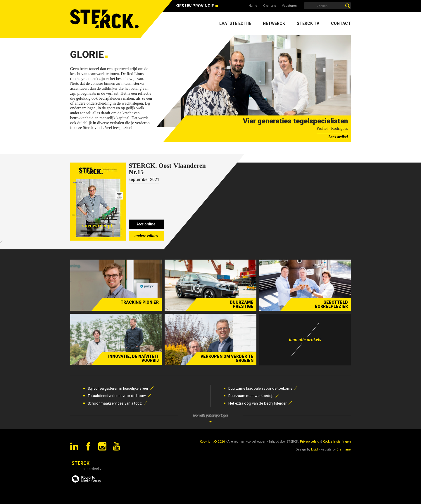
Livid (314, 449)
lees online (146, 224)
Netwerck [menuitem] (274, 23)
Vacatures (289, 6)
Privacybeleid (310, 442)
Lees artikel (338, 137)
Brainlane (344, 449)
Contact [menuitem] (341, 23)
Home (253, 6)
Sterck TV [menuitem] (308, 23)
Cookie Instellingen (337, 442)
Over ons (270, 6)
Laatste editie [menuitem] (235, 23)
